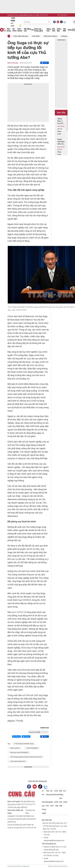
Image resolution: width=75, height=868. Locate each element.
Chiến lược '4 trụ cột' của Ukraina (61, 121)
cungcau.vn (26, 866)
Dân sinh (54, 30)
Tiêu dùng (9, 30)
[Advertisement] (28, 103)
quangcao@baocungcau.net (27, 15)
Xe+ (33, 30)
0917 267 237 (44, 15)
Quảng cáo (11, 15)
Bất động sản (27, 30)
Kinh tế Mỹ (36, 36)
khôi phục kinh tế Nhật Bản (19, 752)
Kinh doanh (20, 30)
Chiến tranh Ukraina (50, 36)
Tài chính (14, 30)
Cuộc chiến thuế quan (21, 36)
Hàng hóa (49, 30)
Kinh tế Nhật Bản (32, 748)
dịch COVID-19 (19, 612)
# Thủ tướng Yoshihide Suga (24, 744)
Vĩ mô (5, 30)
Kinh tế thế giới (13, 63)
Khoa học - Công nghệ (38, 30)
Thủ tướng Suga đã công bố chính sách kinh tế (26, 757)
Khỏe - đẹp (59, 30)
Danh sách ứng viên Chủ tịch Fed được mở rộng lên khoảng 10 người (61, 142)
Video (70, 30)
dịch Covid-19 (15, 748)
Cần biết (64, 30)
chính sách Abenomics (18, 761)
